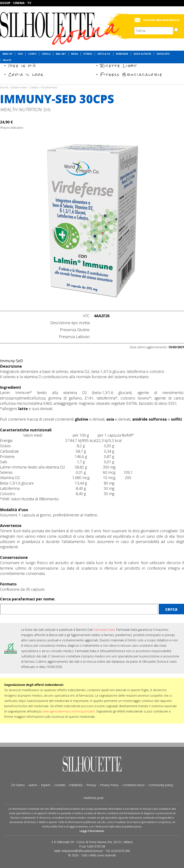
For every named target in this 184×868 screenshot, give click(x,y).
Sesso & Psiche (142, 54)
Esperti (46, 785)
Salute (7, 60)
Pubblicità (76, 785)
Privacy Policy (109, 785)
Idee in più (22, 66)
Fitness (88, 54)
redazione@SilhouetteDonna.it (82, 851)
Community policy (161, 785)
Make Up (7, 54)
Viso (20, 54)
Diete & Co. (104, 54)
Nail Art (61, 54)
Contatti (60, 785)
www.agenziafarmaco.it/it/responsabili (69, 711)
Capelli (46, 54)
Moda (75, 54)
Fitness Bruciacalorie (131, 74)
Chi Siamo (18, 785)
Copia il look (26, 74)
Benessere (122, 54)
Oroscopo (163, 54)
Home (4, 87)
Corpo (32, 54)
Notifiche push (94, 798)
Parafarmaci (49, 87)
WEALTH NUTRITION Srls (25, 109)
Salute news (92, 83)
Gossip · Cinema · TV (16, 3)
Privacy (91, 785)
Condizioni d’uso (134, 785)
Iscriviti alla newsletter (161, 20)
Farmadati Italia (104, 630)
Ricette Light (119, 66)
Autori (33, 785)
